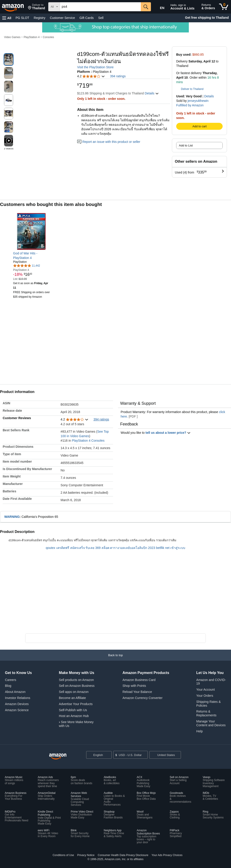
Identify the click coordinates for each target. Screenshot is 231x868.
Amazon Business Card (139, 680)
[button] (37, 7)
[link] (32, 256)
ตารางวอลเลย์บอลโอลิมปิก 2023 (133, 548)
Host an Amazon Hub (74, 716)
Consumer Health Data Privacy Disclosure (123, 855)
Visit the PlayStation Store (95, 67)
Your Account (206, 690)
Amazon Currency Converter (142, 698)
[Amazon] (13, 7)
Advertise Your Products (76, 704)
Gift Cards (87, 18)
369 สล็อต (102, 548)
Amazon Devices (17, 704)
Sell (101, 18)
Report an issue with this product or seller (109, 142)
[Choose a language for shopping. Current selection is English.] (99, 755)
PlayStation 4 (32, 37)
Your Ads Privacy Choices (167, 855)
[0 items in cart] (224, 7)
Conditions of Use (63, 855)
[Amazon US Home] (58, 757)
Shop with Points (134, 686)
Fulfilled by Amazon (190, 105)
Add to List (186, 145)
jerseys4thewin (198, 101)
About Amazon (15, 692)
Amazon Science (17, 710)
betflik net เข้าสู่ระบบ (171, 548)
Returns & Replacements (206, 713)
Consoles (49, 37)
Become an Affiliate (72, 698)
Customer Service (62, 18)
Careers (11, 680)
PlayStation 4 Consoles (88, 441)
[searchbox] (100, 7)
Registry (40, 18)
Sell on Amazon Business (77, 686)
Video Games (12, 37)
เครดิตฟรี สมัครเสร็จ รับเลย (75, 548)
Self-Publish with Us (73, 710)
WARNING (12, 517)
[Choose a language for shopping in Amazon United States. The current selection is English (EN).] (159, 7)
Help (200, 731)
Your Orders (205, 696)
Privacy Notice (86, 855)
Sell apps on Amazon (74, 692)
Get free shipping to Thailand (207, 18)
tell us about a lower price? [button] (168, 433)
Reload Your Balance (137, 692)
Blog (8, 686)
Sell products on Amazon (76, 680)
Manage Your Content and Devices (211, 723)
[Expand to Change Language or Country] (108, 755)
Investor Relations (18, 698)
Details (209, 96)
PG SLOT (22, 18)
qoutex (51, 548)
